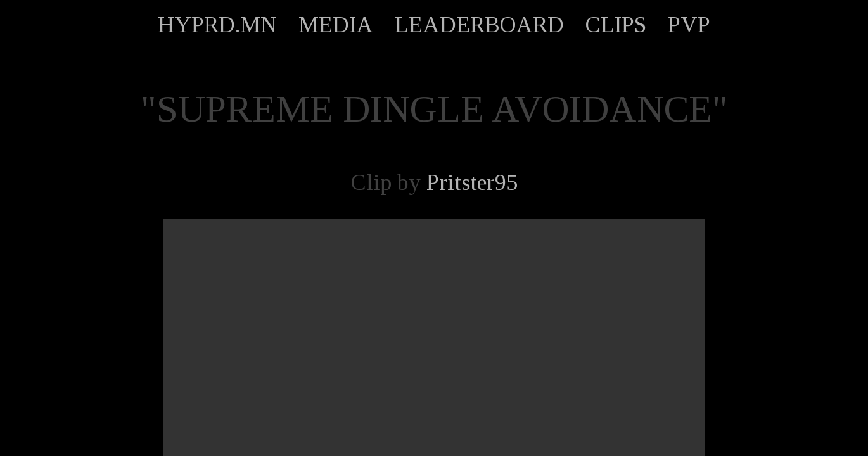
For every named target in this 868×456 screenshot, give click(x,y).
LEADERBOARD (479, 25)
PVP (689, 25)
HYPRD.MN (217, 25)
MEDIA (336, 25)
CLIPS (616, 25)
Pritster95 (472, 182)
